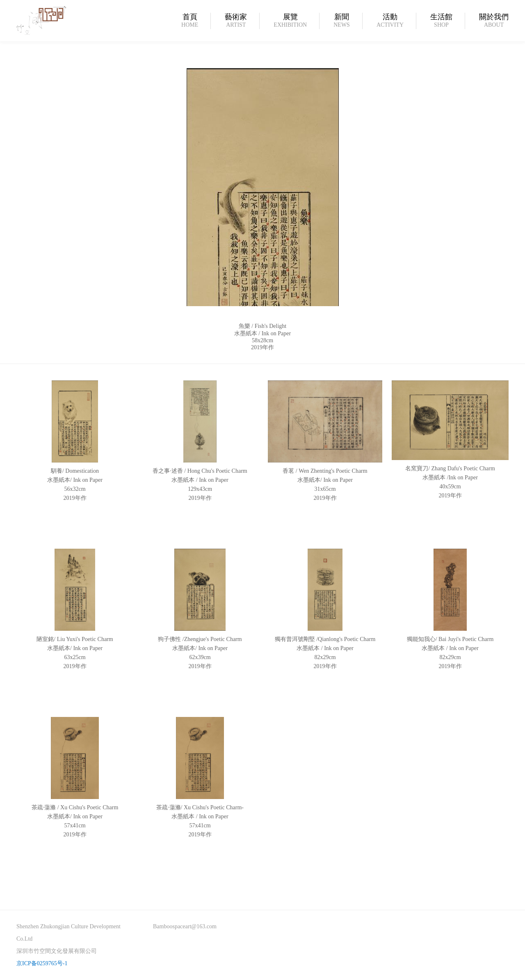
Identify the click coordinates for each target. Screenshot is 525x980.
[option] (262, 265)
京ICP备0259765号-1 (42, 963)
